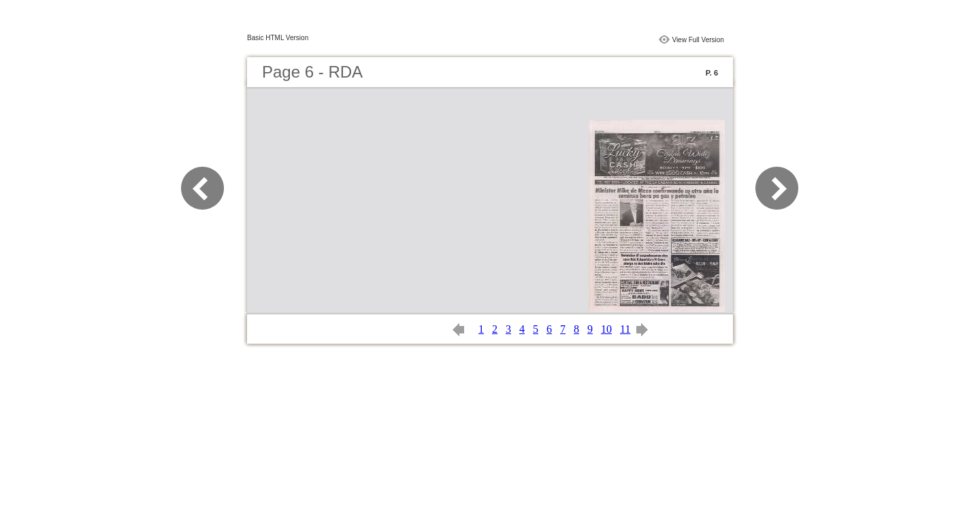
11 (625, 329)
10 (606, 329)
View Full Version (698, 40)
